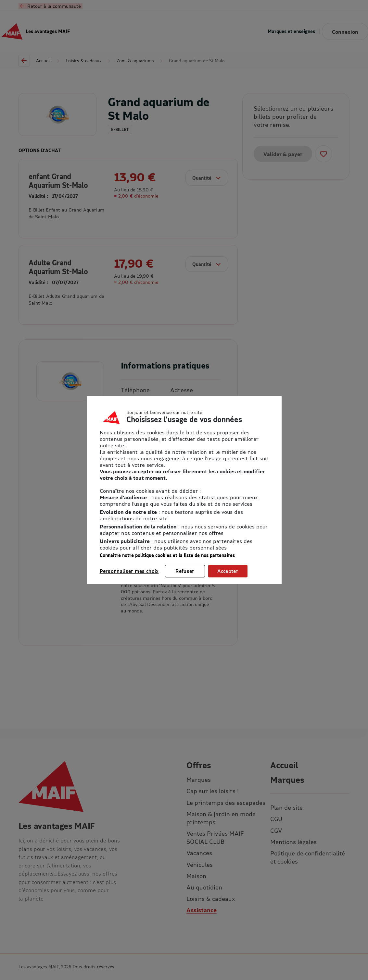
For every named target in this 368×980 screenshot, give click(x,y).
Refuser (185, 571)
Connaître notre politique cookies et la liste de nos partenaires (167, 555)
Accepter (228, 571)
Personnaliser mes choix (129, 571)
